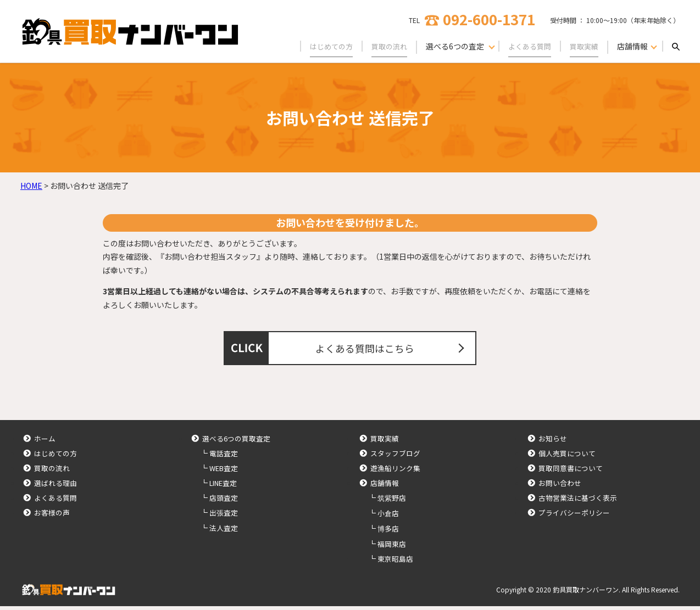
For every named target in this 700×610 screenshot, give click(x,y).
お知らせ (553, 442)
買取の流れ (382, 46)
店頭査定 (224, 502)
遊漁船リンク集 (395, 472)
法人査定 (224, 532)
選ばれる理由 (55, 487)
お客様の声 (52, 516)
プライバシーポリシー (574, 516)
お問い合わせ (560, 487)
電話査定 (224, 457)
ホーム (45, 442)
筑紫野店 (392, 502)
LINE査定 (223, 487)
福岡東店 (392, 548)
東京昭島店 (395, 563)
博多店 (388, 532)
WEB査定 (224, 472)
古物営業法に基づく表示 (578, 502)
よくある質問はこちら (366, 350)
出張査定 (224, 516)
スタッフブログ (395, 457)
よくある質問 (526, 46)
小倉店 (388, 517)
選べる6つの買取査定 (236, 442)
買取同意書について (571, 472)
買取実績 (583, 46)
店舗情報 (385, 487)
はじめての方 (321, 46)
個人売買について (567, 457)
